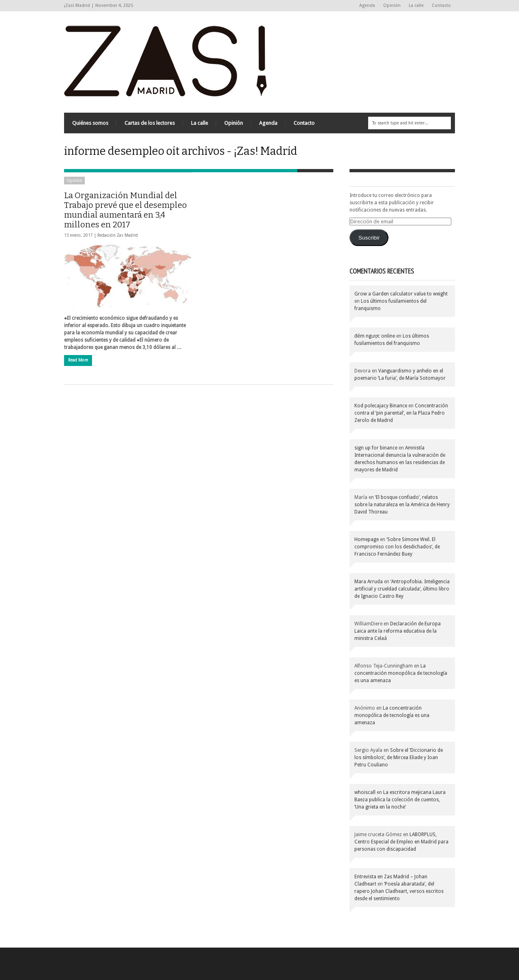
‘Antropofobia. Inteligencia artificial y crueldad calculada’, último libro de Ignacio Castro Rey (402, 589)
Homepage (367, 539)
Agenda (367, 5)
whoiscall (365, 792)
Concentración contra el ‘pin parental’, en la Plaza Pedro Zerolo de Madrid (401, 413)
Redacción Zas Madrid (118, 235)
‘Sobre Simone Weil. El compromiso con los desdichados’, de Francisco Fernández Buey (397, 547)
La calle (416, 5)
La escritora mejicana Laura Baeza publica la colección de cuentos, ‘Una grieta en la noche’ (400, 800)
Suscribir (369, 238)
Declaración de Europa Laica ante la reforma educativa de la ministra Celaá (398, 631)
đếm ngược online (375, 336)
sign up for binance (376, 448)
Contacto (441, 5)
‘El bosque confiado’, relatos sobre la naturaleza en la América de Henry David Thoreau (402, 505)
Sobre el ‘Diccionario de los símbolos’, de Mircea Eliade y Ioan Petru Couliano (399, 757)
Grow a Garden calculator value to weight (401, 294)
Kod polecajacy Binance (381, 406)
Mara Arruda (369, 582)
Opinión (392, 5)
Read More (78, 360)
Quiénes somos (90, 123)
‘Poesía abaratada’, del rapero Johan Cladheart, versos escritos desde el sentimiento (399, 891)
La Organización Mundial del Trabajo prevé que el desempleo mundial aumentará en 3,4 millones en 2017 (125, 210)
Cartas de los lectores (150, 123)
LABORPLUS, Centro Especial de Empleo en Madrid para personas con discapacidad (401, 842)
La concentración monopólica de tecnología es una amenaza (401, 673)
